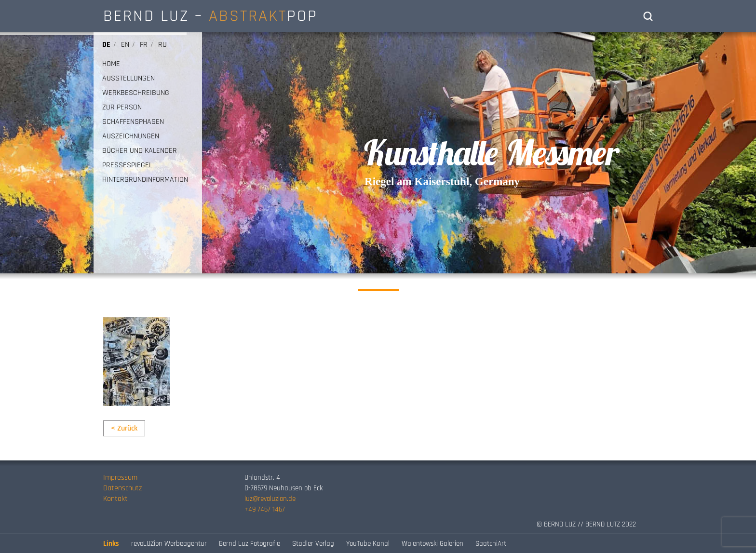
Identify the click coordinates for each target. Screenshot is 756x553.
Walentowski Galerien (432, 544)
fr (144, 45)
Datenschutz (122, 488)
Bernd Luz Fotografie (250, 544)
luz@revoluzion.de (270, 499)
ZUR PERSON (122, 108)
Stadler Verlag (313, 544)
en (125, 45)
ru (162, 45)
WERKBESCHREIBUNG (136, 93)
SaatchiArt (491, 544)
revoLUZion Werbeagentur (169, 544)
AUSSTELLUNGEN (128, 79)
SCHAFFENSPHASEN (133, 122)
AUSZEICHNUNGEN (131, 136)
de (106, 45)
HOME (111, 64)
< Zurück (124, 428)
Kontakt (115, 499)
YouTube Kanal (368, 544)
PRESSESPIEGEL (127, 165)
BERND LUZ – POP (210, 16)
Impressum (120, 478)
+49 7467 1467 (265, 509)
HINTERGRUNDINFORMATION (145, 180)
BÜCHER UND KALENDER (140, 151)
